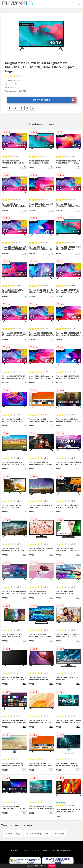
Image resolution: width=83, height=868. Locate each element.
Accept (52, 866)
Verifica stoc (55, 100)
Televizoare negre (13, 834)
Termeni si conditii (19, 850)
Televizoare (59, 834)
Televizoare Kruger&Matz (38, 834)
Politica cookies (64, 850)
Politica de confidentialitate (42, 850)
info (24, 167)
